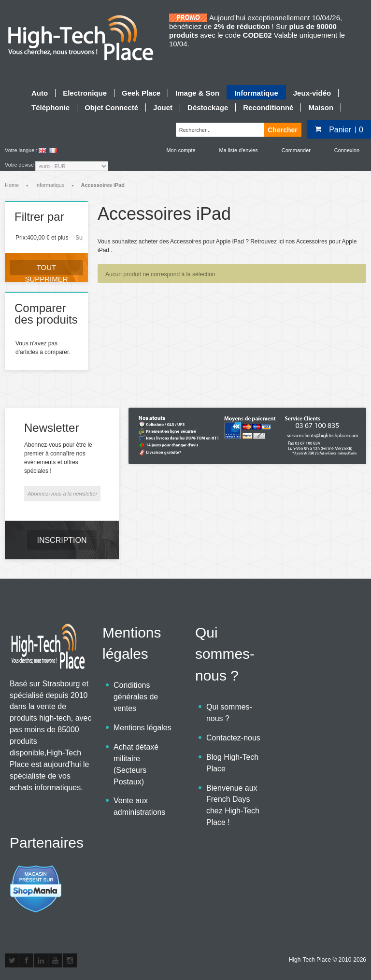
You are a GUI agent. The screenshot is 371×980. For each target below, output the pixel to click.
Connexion (347, 150)
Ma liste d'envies (239, 150)
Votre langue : (21, 150)
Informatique (50, 185)
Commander (296, 150)
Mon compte (181, 150)
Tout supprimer (46, 269)
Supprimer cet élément (79, 238)
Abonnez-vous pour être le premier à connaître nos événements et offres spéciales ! (58, 458)
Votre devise (19, 165)
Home (12, 185)
